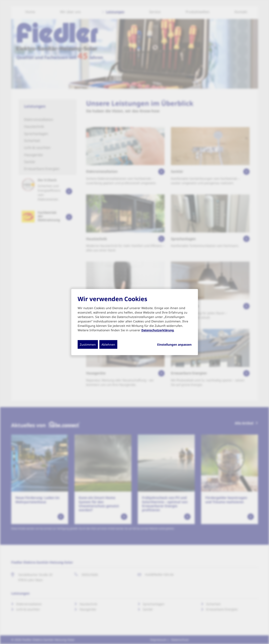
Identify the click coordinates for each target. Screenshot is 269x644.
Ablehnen (108, 344)
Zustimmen (88, 344)
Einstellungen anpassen (174, 344)
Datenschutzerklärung (158, 330)
